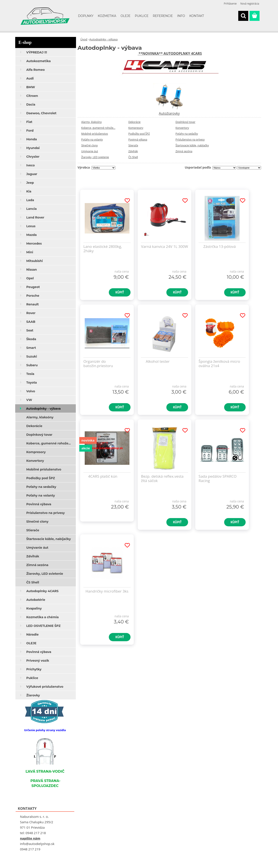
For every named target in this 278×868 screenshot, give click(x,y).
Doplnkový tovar (185, 122)
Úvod (84, 39)
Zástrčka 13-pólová (219, 247)
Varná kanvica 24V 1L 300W (165, 247)
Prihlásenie (230, 4)
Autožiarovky (169, 113)
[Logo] (45, 16)
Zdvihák (133, 151)
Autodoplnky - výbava (104, 39)
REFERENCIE (163, 16)
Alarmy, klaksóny (91, 122)
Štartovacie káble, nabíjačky (192, 145)
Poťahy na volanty (92, 140)
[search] (243, 16)
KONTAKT (197, 16)
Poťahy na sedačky (187, 134)
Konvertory (182, 128)
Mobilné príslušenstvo (95, 134)
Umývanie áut (90, 151)
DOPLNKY (86, 16)
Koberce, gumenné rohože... (98, 128)
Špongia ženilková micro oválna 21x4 (219, 364)
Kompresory (136, 128)
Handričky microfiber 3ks (107, 591)
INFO (181, 16)
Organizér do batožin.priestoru (98, 364)
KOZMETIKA (107, 16)
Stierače (133, 145)
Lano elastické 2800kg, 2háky (103, 249)
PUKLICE (142, 16)
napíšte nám (30, 838)
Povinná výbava (138, 140)
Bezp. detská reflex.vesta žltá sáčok (162, 479)
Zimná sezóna (184, 151)
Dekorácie (134, 122)
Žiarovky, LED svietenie (95, 157)
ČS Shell (133, 157)
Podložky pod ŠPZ (139, 134)
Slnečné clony (89, 145)
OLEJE (126, 16)
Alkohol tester (158, 361)
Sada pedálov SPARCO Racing (218, 479)
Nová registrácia (250, 4)
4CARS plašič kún (103, 476)
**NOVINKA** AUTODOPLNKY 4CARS (170, 53)
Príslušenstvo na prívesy (190, 140)
